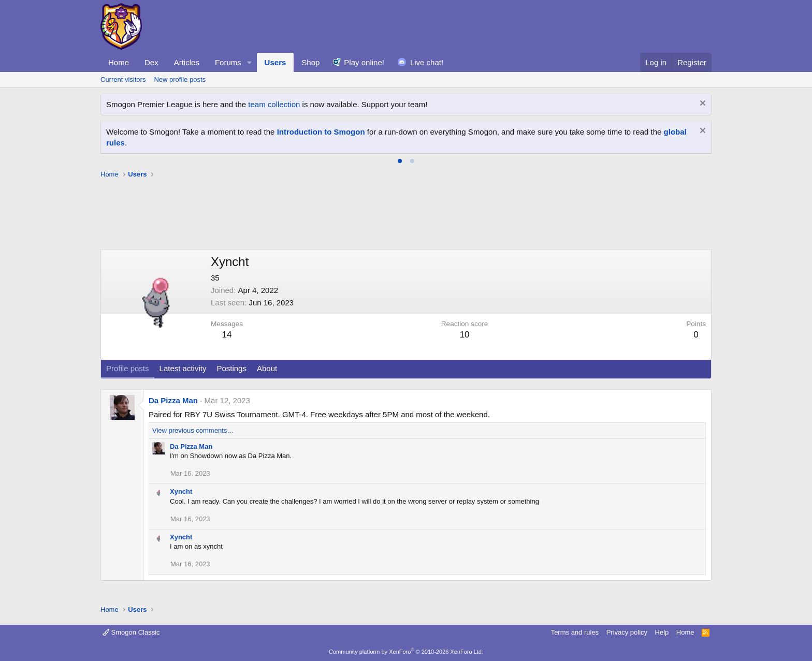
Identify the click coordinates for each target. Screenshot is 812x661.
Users (275, 62)
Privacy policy (627, 632)
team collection (274, 104)
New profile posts (180, 79)
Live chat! (427, 62)
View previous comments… (193, 430)
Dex (151, 62)
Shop (310, 62)
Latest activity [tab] (183, 368)
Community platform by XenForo (406, 652)
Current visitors (123, 79)
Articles (187, 62)
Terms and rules (575, 632)
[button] (250, 62)
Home (119, 62)
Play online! (364, 62)
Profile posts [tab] (128, 368)
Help (662, 632)
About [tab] (267, 368)
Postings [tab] (231, 368)
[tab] (400, 161)
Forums (228, 62)
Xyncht (181, 491)
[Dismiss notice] (701, 104)
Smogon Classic (131, 632)
